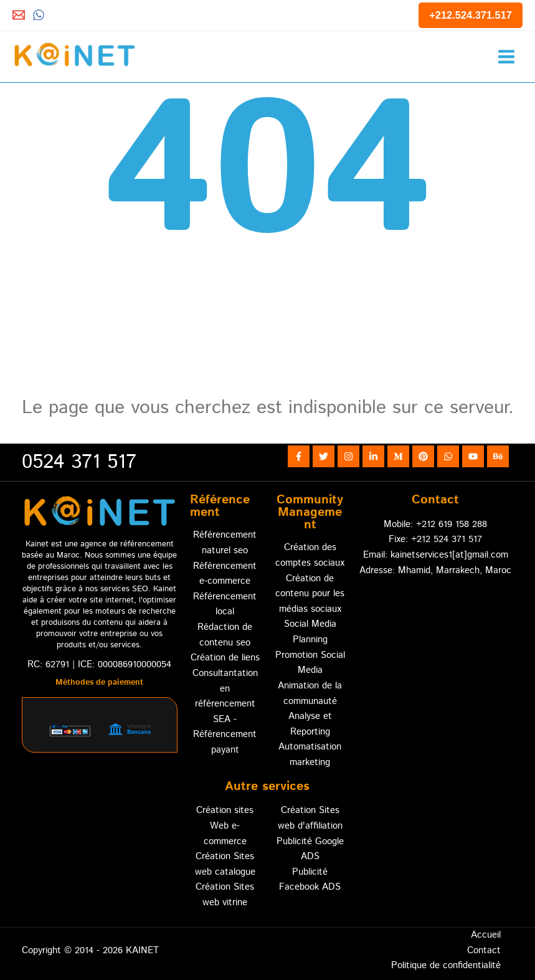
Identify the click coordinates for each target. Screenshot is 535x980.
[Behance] (498, 456)
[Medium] (398, 456)
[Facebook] (299, 456)
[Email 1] (19, 15)
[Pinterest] (423, 456)
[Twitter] (324, 456)
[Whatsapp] (39, 15)
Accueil (486, 935)
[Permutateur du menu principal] (506, 56)
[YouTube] (473, 456)
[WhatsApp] (448, 456)
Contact (484, 950)
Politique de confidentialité (446, 965)
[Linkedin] (373, 456)
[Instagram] (348, 456)
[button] (471, 15)
